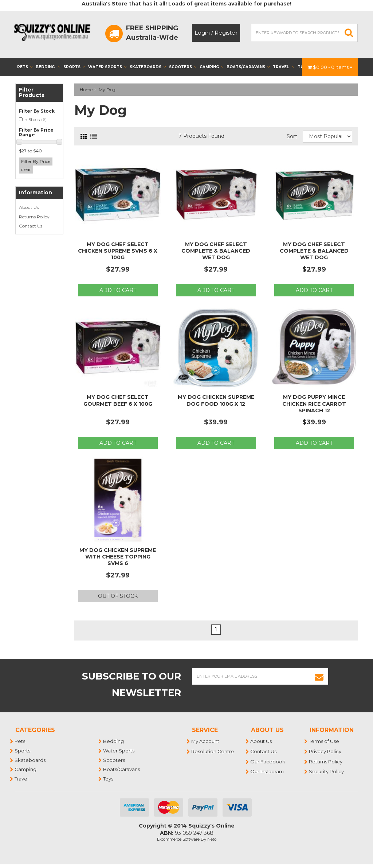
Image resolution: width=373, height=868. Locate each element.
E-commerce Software (178, 839)
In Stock (35, 119)
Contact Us (31, 226)
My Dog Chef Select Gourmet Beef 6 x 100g (118, 400)
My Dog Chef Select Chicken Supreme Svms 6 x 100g (118, 251)
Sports (74, 67)
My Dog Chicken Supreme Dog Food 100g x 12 (216, 400)
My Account (206, 741)
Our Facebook (268, 762)
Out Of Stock (118, 596)
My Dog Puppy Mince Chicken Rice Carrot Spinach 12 (314, 404)
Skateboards (148, 67)
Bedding (48, 67)
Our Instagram (267, 771)
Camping (211, 67)
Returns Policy (34, 217)
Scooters (183, 67)
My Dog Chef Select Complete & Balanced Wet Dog (216, 251)
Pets (25, 67)
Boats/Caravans (248, 67)
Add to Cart (118, 290)
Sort (292, 136)
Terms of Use (324, 741)
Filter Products (32, 93)
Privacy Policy (325, 751)
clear (26, 169)
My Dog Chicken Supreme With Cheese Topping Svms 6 (118, 557)
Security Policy (327, 771)
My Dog (107, 89)
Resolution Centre (213, 751)
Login (202, 33)
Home (86, 89)
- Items (330, 67)
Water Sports (107, 67)
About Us (29, 207)
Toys (109, 779)
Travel (284, 67)
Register (226, 33)
